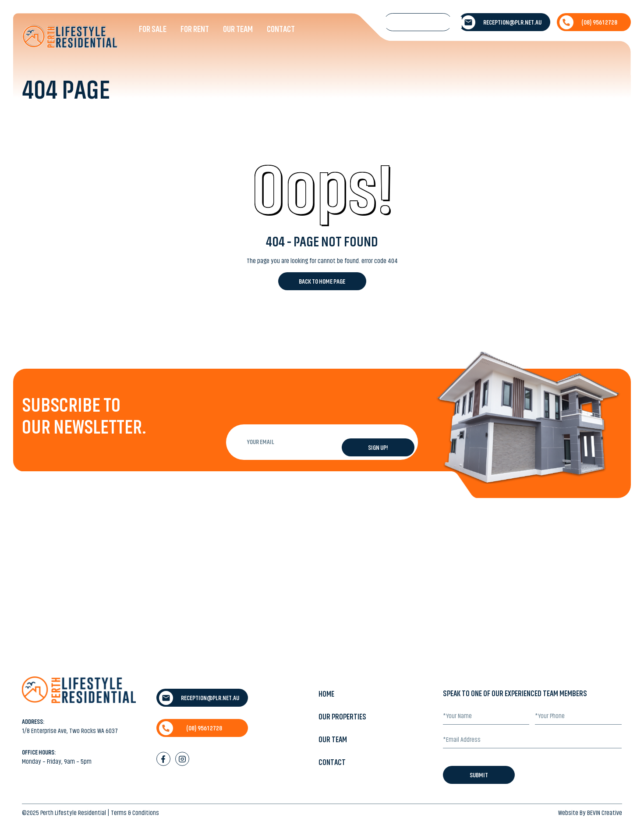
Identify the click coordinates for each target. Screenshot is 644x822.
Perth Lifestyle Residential (73, 813)
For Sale (153, 29)
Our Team (238, 29)
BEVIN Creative (605, 813)
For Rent (195, 29)
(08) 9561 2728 (588, 22)
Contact (281, 29)
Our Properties (342, 717)
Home (326, 694)
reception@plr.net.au (501, 22)
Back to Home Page (322, 281)
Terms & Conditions (135, 813)
